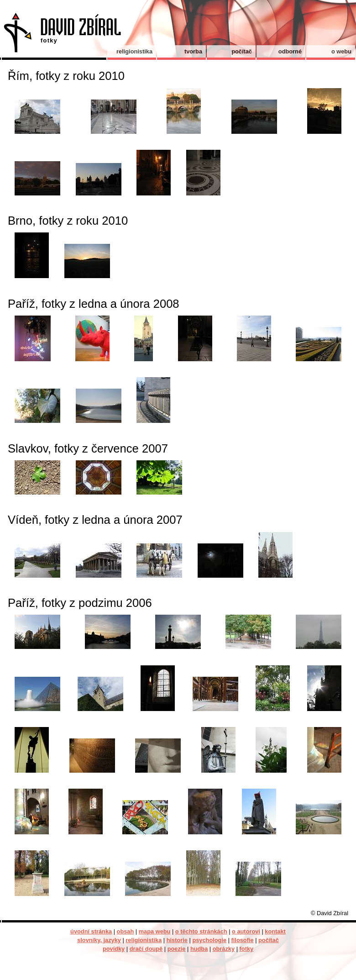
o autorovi (246, 931)
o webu (341, 51)
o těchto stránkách (201, 931)
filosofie (243, 940)
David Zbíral (61, 36)
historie (177, 940)
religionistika (134, 51)
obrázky (224, 949)
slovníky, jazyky (99, 940)
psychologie (209, 940)
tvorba (193, 51)
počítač (242, 51)
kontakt (275, 931)
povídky (114, 949)
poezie (177, 949)
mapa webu (155, 931)
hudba (199, 949)
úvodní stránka (91, 931)
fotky (247, 949)
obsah (126, 931)
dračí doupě (146, 949)
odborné (290, 51)
